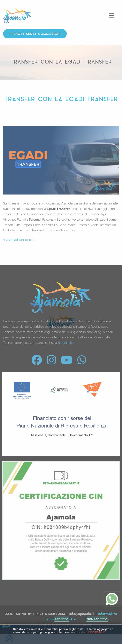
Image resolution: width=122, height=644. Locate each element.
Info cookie (96, 632)
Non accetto (97, 619)
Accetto (62, 619)
